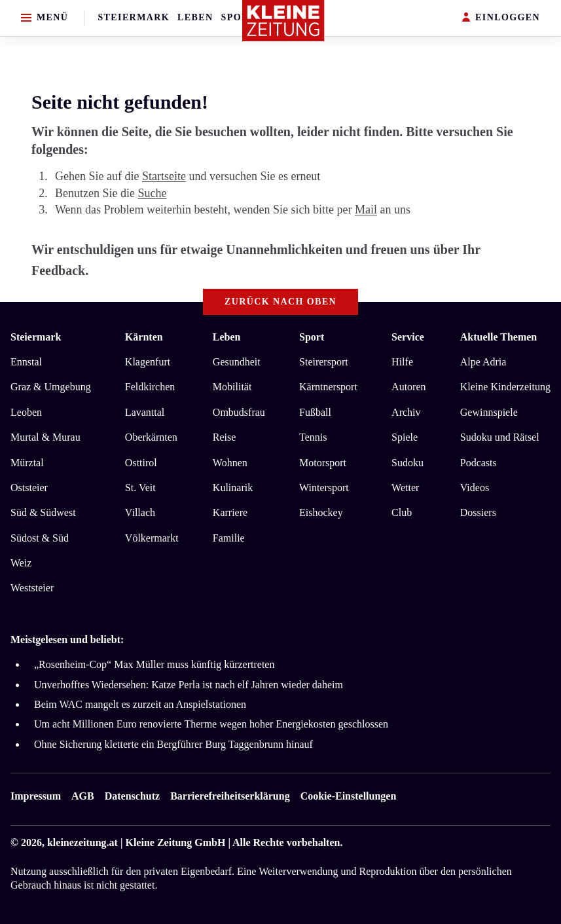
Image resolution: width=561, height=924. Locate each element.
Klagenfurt (148, 362)
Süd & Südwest (43, 512)
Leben (195, 17)
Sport (239, 17)
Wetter (405, 488)
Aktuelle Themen (498, 337)
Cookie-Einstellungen (349, 796)
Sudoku (407, 463)
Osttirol (141, 463)
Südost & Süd (40, 538)
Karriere (230, 512)
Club (402, 512)
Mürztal (27, 463)
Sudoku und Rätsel (500, 437)
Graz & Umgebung (51, 387)
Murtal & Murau (45, 437)
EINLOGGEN (501, 18)
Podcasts (479, 463)
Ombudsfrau (239, 412)
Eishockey (321, 512)
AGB (83, 796)
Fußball (315, 412)
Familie (229, 538)
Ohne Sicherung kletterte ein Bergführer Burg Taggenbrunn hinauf (173, 744)
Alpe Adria (483, 362)
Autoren (408, 387)
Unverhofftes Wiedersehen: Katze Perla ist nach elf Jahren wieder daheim (189, 685)
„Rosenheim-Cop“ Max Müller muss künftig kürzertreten (154, 664)
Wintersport (324, 488)
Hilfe (402, 362)
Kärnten (144, 337)
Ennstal (26, 362)
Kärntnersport (328, 387)
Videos (475, 488)
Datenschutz (132, 796)
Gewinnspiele (489, 412)
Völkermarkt (152, 538)
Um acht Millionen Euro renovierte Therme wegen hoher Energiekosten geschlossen (211, 724)
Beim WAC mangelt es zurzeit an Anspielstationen (140, 704)
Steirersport (324, 362)
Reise (225, 437)
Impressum (36, 796)
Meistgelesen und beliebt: (67, 639)
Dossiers (478, 512)
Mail (366, 210)
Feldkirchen (150, 387)
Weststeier (32, 588)
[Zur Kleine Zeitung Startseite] (283, 21)
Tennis (313, 437)
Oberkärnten (151, 437)
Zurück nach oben (280, 302)
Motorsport (323, 463)
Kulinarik (233, 488)
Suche (152, 193)
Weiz (21, 563)
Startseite (164, 176)
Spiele (405, 437)
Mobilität (232, 387)
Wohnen (230, 463)
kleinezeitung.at (82, 842)
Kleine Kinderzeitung (505, 387)
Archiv (406, 412)
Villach (140, 512)
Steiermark (134, 17)
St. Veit (140, 488)
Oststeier (29, 488)
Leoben (26, 412)
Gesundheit (237, 362)
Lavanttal (145, 412)
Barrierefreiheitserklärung (230, 796)
